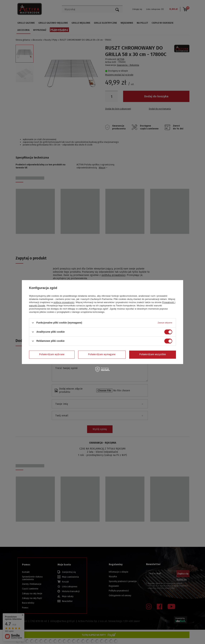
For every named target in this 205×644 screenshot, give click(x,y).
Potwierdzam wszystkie (153, 354)
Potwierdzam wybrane (52, 354)
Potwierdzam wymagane (102, 354)
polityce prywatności (64, 302)
